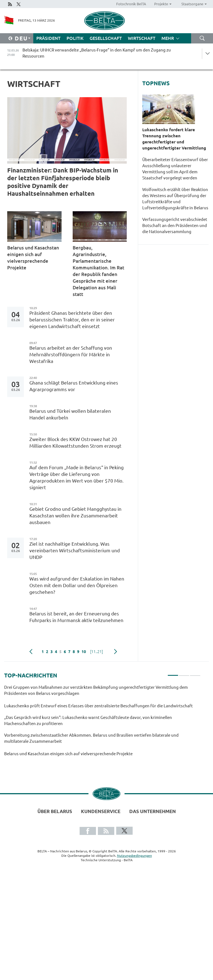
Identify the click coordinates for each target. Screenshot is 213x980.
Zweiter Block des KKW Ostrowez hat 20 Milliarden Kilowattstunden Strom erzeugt (77, 443)
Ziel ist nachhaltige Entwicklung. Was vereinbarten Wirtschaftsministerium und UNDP (75, 550)
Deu (21, 38)
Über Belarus (55, 811)
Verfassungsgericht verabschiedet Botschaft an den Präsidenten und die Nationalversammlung (175, 225)
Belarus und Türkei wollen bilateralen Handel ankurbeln (70, 414)
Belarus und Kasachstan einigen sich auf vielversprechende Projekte (33, 258)
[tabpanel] (102, 723)
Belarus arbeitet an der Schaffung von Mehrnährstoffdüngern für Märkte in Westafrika (71, 354)
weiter (116, 652)
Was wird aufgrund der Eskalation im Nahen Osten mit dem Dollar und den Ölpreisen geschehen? (77, 585)
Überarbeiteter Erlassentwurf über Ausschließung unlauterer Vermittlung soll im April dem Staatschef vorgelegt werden (175, 169)
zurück (31, 652)
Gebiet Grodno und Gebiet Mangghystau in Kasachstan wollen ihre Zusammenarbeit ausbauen (75, 516)
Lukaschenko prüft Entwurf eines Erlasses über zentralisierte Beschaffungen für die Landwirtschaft (99, 706)
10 (84, 652)
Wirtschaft (142, 38)
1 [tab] (173, 673)
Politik (75, 38)
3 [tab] (195, 673)
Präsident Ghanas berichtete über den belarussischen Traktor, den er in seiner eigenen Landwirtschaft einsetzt (72, 320)
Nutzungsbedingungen (135, 856)
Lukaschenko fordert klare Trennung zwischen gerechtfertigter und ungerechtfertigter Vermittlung (175, 139)
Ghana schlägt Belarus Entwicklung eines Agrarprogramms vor (74, 386)
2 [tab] (184, 673)
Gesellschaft (106, 38)
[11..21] (97, 652)
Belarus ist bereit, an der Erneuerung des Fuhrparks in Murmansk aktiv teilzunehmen (77, 617)
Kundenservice (101, 811)
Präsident (48, 38)
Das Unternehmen (153, 811)
